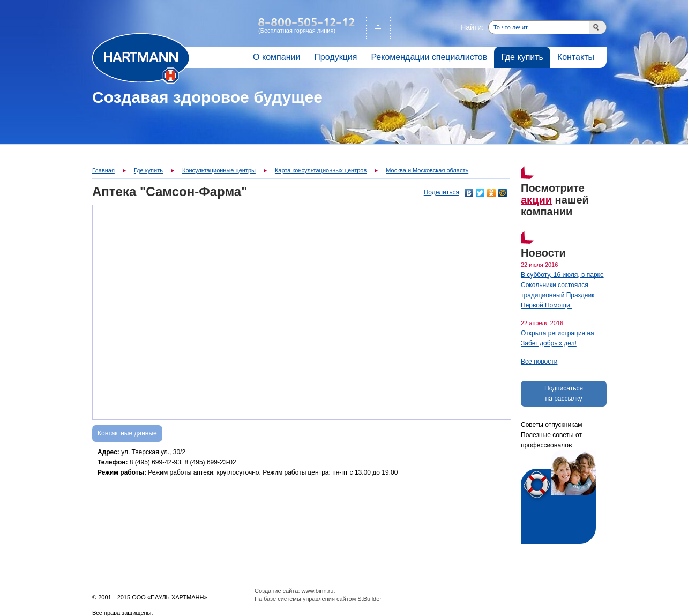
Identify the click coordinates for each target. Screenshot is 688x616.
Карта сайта (378, 27)
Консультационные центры (219, 170)
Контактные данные (127, 433)
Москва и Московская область (427, 170)
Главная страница (141, 59)
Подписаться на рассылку (564, 393)
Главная (103, 170)
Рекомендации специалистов (429, 57)
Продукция (335, 57)
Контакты (576, 57)
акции (536, 200)
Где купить (522, 57)
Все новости (539, 362)
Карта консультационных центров (321, 170)
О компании (276, 57)
